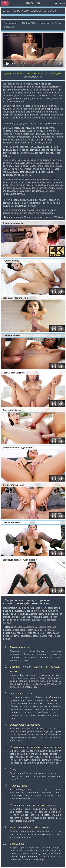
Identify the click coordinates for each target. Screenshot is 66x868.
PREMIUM (60, 3)
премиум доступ (33, 77)
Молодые (45, 23)
